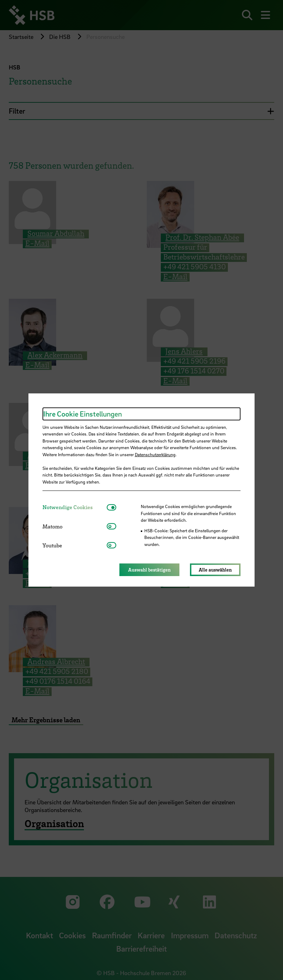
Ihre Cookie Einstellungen (83, 414)
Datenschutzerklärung (155, 454)
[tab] (75, 507)
